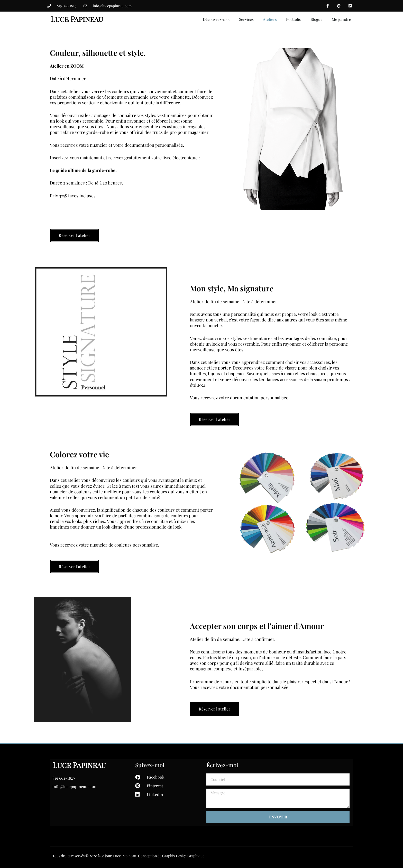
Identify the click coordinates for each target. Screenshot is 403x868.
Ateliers (270, 19)
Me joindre (341, 19)
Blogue (317, 19)
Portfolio (294, 19)
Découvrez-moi (216, 19)
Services (246, 19)
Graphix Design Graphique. (184, 856)
